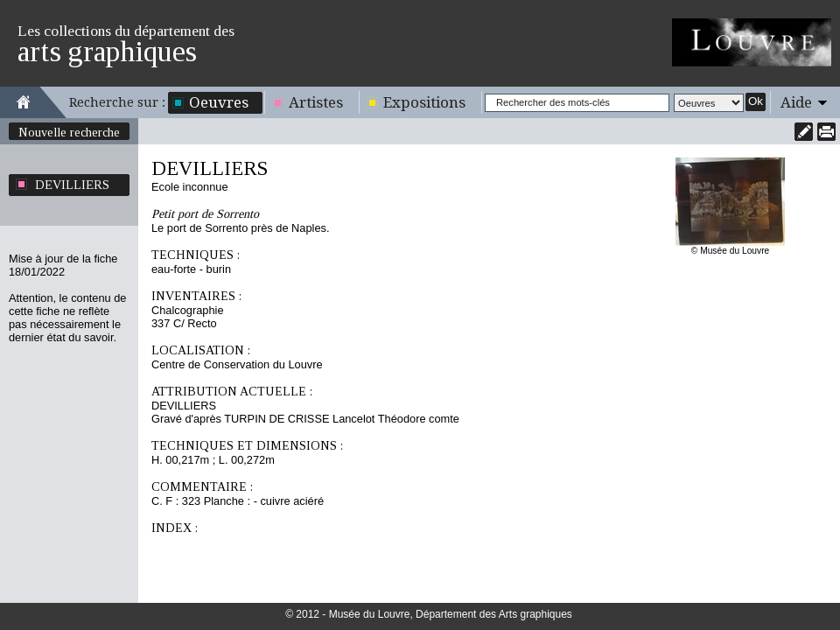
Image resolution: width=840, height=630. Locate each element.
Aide (796, 102)
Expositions (424, 102)
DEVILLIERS (72, 185)
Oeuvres (219, 102)
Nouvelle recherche (69, 132)
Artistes (316, 102)
